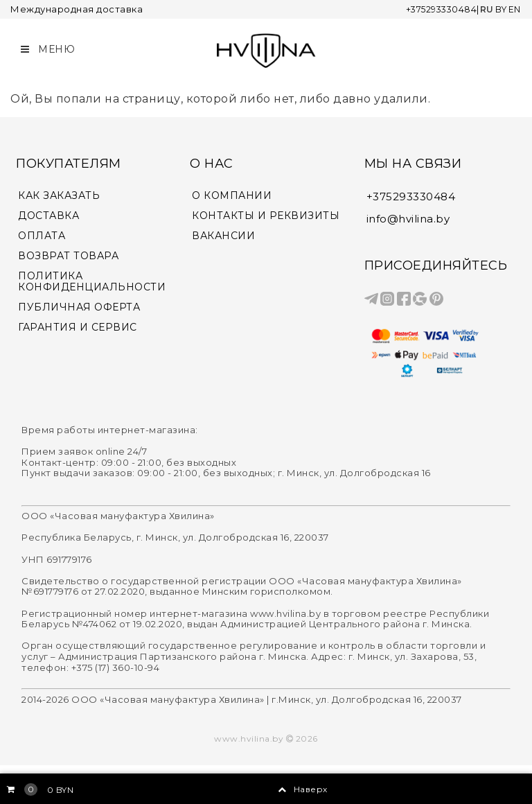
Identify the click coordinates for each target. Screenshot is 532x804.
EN (514, 9)
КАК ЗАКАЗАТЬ (59, 193)
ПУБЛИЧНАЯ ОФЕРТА (79, 304)
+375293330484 (436, 9)
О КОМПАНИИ (232, 193)
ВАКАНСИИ (223, 233)
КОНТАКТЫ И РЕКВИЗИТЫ (266, 212)
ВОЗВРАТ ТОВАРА (68, 253)
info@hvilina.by (408, 216)
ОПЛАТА (42, 233)
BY (499, 9)
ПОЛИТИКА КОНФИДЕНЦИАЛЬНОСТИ (92, 279)
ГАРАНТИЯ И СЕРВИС (78, 324)
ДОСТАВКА (48, 212)
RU (484, 9)
